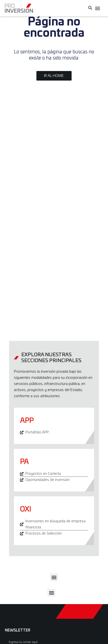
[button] (97, 8)
